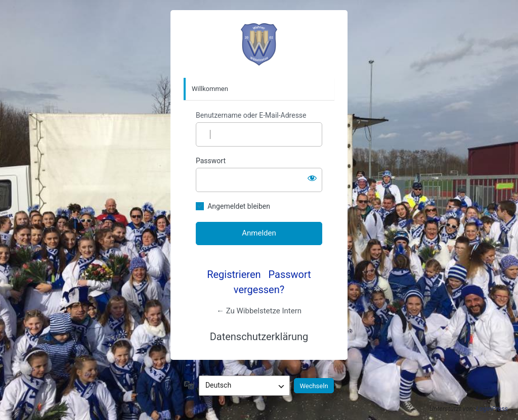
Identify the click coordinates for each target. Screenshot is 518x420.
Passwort (211, 161)
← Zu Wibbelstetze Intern (259, 311)
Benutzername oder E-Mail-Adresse (251, 115)
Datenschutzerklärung (259, 337)
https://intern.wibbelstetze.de (259, 44)
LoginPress (492, 409)
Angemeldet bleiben (239, 206)
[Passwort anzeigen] (312, 178)
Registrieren (234, 274)
